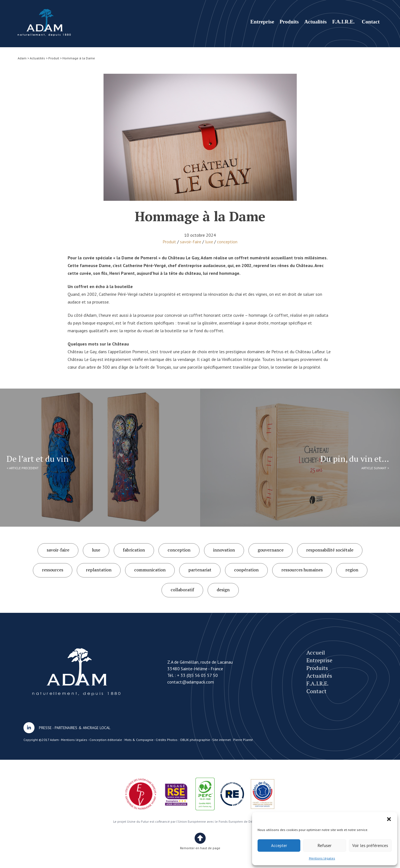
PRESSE (45, 728)
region (352, 570)
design (223, 590)
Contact (371, 22)
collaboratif (182, 590)
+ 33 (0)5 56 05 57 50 (197, 675)
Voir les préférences (370, 845)
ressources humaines (302, 570)
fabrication (134, 550)
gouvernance (271, 550)
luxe (209, 242)
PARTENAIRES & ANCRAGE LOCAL (83, 728)
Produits (289, 22)
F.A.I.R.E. (343, 22)
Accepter (279, 845)
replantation (99, 570)
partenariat (200, 570)
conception (227, 242)
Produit (169, 242)
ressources (53, 570)
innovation (224, 550)
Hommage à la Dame (44, 23)
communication (150, 570)
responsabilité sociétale (330, 550)
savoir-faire (191, 242)
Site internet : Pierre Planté (233, 740)
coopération (246, 570)
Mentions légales (322, 858)
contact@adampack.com (191, 682)
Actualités (315, 22)
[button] (389, 819)
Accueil (316, 652)
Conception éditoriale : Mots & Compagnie (121, 740)
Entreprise (262, 22)
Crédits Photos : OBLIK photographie (183, 740)
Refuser (325, 845)
